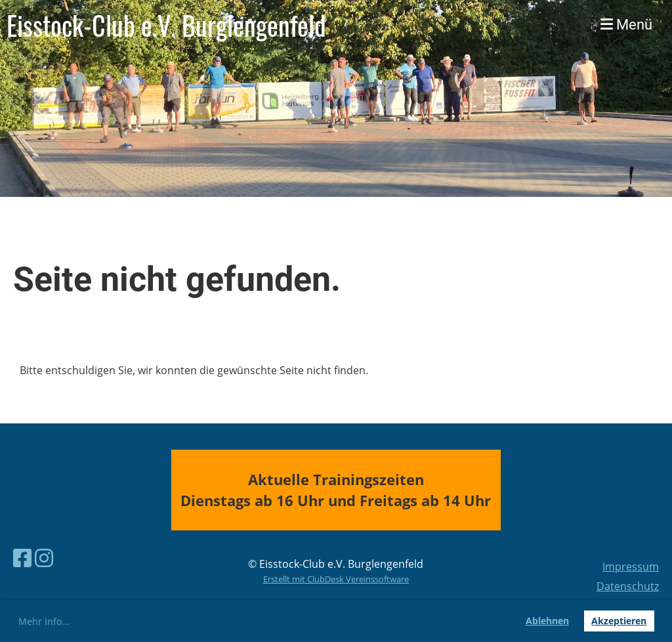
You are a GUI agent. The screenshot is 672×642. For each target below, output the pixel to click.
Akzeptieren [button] (619, 621)
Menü (626, 25)
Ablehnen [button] (547, 621)
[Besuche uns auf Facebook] (22, 558)
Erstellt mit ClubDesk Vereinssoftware (336, 579)
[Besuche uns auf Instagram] (44, 558)
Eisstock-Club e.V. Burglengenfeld (166, 25)
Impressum (631, 567)
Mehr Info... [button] (44, 621)
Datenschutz (628, 586)
